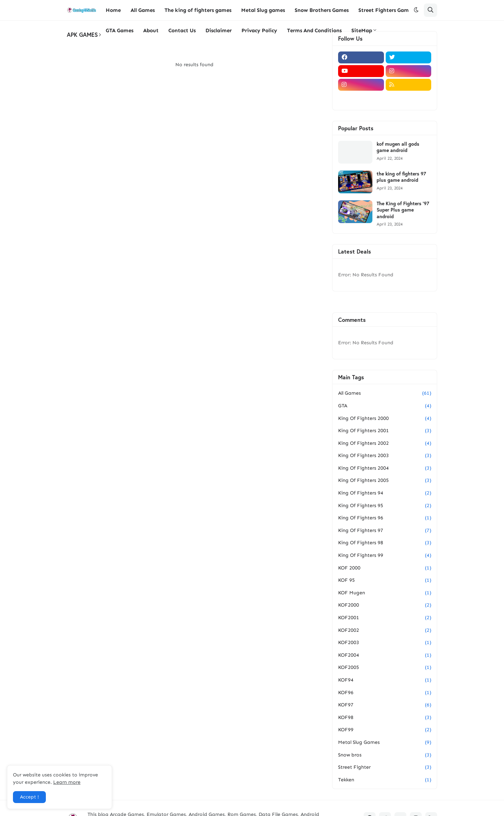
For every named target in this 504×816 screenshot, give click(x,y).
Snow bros (385, 755)
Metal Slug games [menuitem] (263, 10)
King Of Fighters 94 (385, 493)
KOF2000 (385, 605)
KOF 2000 (385, 568)
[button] (416, 10)
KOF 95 (385, 580)
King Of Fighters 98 (385, 543)
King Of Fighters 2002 (385, 443)
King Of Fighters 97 (385, 531)
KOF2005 (385, 668)
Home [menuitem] (113, 10)
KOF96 (385, 693)
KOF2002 (385, 630)
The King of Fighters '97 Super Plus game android (403, 210)
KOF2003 (385, 643)
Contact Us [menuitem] (182, 30)
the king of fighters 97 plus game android (401, 177)
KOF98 (385, 718)
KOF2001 (385, 618)
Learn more (67, 782)
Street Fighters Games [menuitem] (386, 10)
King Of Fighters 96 (385, 518)
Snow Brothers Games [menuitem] (322, 10)
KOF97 (385, 705)
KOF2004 (385, 655)
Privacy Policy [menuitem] (259, 30)
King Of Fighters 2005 (385, 480)
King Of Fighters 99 (385, 555)
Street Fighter (385, 767)
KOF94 (385, 680)
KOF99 (385, 730)
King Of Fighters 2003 (385, 456)
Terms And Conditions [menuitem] (314, 30)
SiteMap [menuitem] (362, 30)
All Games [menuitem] (143, 10)
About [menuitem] (151, 30)
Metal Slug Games (385, 742)
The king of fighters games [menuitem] (198, 10)
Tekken (385, 780)
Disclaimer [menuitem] (219, 30)
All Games (385, 393)
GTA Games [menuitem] (120, 30)
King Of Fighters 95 (385, 506)
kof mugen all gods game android (398, 147)
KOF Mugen (385, 593)
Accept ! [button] (29, 797)
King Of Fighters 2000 (385, 419)
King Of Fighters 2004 (385, 468)
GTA (385, 406)
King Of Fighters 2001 (385, 431)
